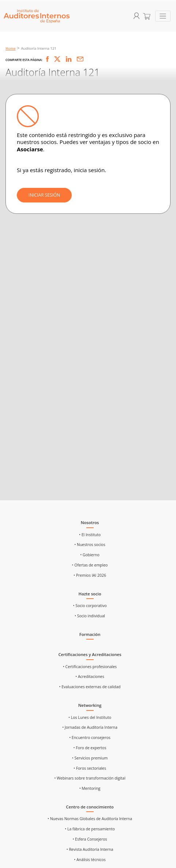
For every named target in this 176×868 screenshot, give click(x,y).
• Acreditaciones (90, 676)
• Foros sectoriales (90, 768)
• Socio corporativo (90, 606)
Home (11, 48)
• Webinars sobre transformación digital (90, 778)
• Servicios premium (90, 758)
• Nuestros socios (90, 545)
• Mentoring (90, 788)
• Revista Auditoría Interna (90, 849)
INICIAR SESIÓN (44, 195)
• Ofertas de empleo (90, 565)
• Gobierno (90, 555)
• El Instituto (90, 535)
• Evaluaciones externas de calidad (90, 687)
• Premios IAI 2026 (90, 575)
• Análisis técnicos (90, 860)
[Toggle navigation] (163, 16)
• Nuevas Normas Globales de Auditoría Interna (90, 819)
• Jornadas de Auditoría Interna (90, 727)
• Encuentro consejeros (90, 738)
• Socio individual (90, 616)
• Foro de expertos (90, 748)
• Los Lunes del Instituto (90, 717)
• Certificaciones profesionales (90, 667)
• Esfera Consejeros (90, 839)
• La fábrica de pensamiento (90, 829)
